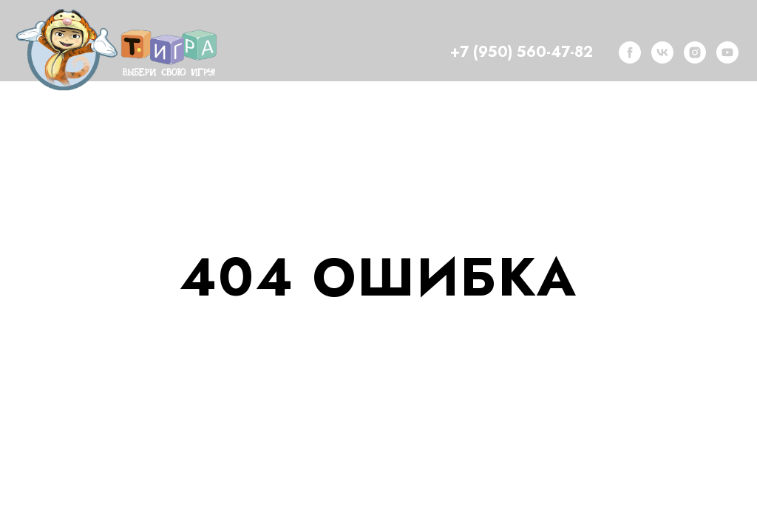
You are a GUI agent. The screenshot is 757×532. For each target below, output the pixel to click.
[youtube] (727, 52)
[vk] (662, 52)
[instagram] (695, 52)
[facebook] (630, 52)
